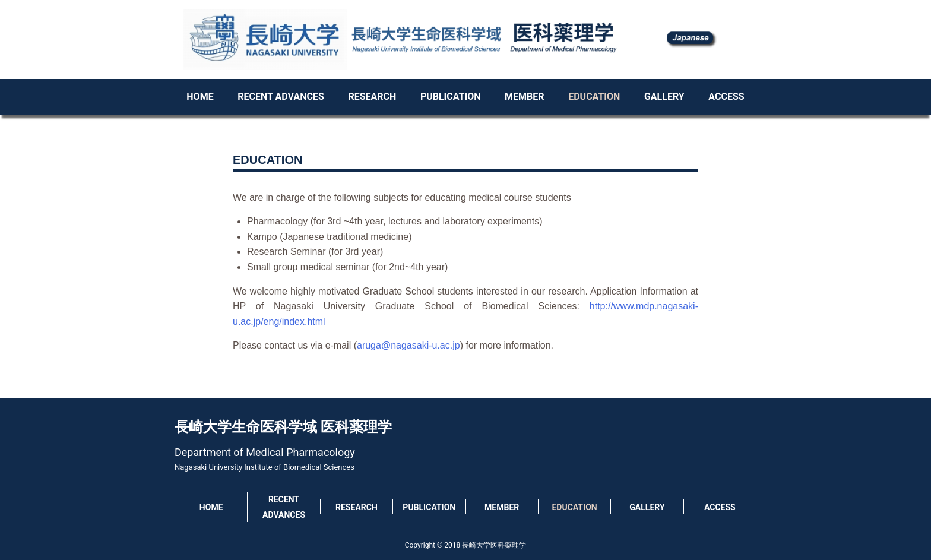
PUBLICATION (451, 97)
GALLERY (664, 97)
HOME (200, 97)
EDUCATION (594, 97)
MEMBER (524, 97)
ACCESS (726, 97)
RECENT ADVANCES (281, 97)
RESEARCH (372, 97)
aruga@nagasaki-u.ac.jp (408, 345)
